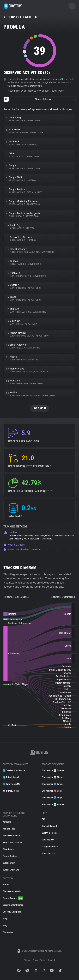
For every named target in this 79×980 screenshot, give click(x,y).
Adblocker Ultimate (11, 836)
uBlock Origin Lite (11, 870)
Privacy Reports (13, 898)
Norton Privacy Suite (12, 842)
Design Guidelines (50, 847)
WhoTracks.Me (11, 784)
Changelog (8, 932)
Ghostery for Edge (52, 798)
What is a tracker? (15, 545)
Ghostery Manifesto (12, 891)
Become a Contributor (13, 905)
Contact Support (49, 826)
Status (6, 885)
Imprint (52, 960)
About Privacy (48, 853)
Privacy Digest (11, 791)
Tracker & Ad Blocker (14, 770)
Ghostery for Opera (52, 791)
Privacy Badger (10, 856)
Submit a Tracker (49, 833)
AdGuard (7, 822)
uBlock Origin (9, 863)
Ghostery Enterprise (12, 912)
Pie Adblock (8, 849)
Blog (5, 926)
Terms (27, 960)
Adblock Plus (9, 829)
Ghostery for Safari (52, 784)
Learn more (48, 539)
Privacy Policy (39, 960)
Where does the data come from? (23, 550)
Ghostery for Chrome (53, 770)
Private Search (11, 777)
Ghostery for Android (53, 805)
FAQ (44, 819)
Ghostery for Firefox (53, 777)
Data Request (48, 840)
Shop (5, 919)
